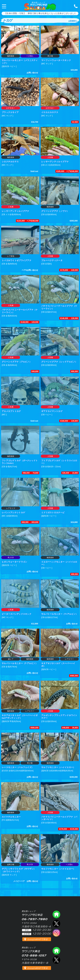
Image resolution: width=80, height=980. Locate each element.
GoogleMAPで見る (38, 939)
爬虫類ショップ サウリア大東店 (56, 951)
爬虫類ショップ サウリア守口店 (56, 914)
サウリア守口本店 (38, 4)
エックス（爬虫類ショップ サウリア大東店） (56, 960)
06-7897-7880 (75, 6)
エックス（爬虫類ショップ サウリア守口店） (56, 924)
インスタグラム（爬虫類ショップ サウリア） (56, 933)
